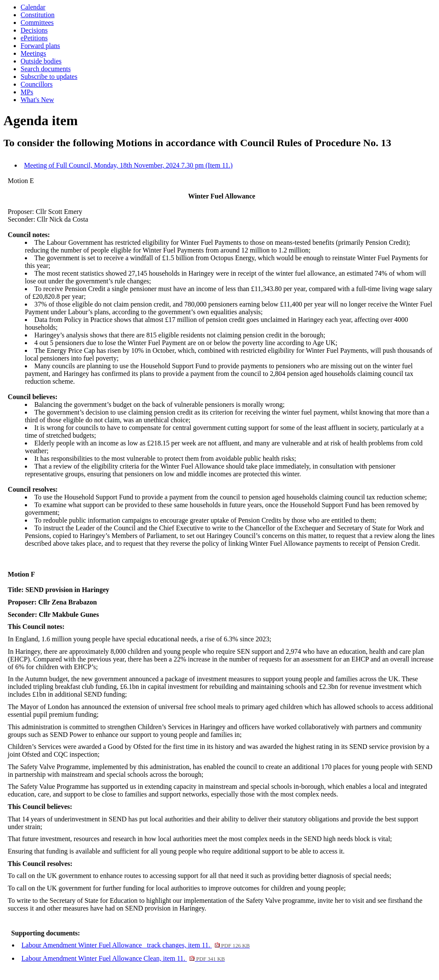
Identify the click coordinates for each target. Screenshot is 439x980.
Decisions (34, 30)
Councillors (37, 84)
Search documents (46, 69)
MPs (27, 92)
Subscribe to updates (49, 77)
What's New (37, 100)
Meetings (33, 53)
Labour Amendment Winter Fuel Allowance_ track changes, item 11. (136, 945)
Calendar (33, 7)
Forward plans (40, 46)
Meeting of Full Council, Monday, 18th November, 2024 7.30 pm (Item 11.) (128, 165)
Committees (37, 23)
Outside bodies (41, 61)
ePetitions (34, 38)
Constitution (38, 15)
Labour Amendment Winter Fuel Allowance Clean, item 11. (123, 958)
